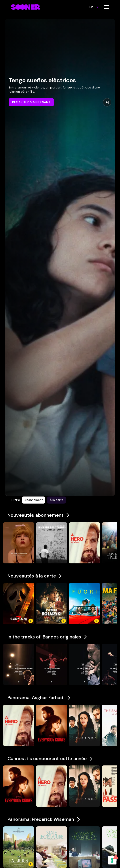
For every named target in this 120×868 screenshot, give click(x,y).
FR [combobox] (91, 7)
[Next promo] (107, 102)
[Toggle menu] (106, 7)
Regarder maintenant (31, 102)
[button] (34, 500)
